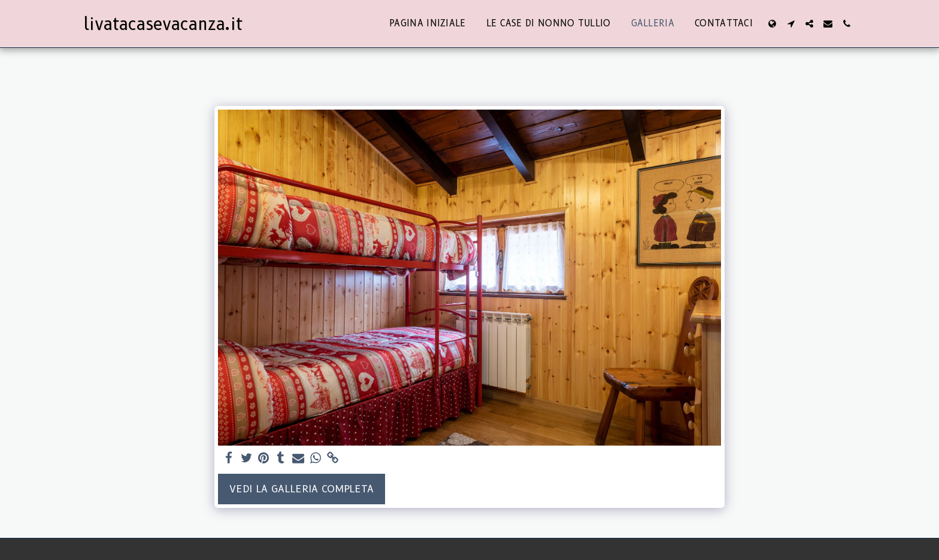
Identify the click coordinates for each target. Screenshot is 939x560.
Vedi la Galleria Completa (302, 489)
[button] (791, 24)
